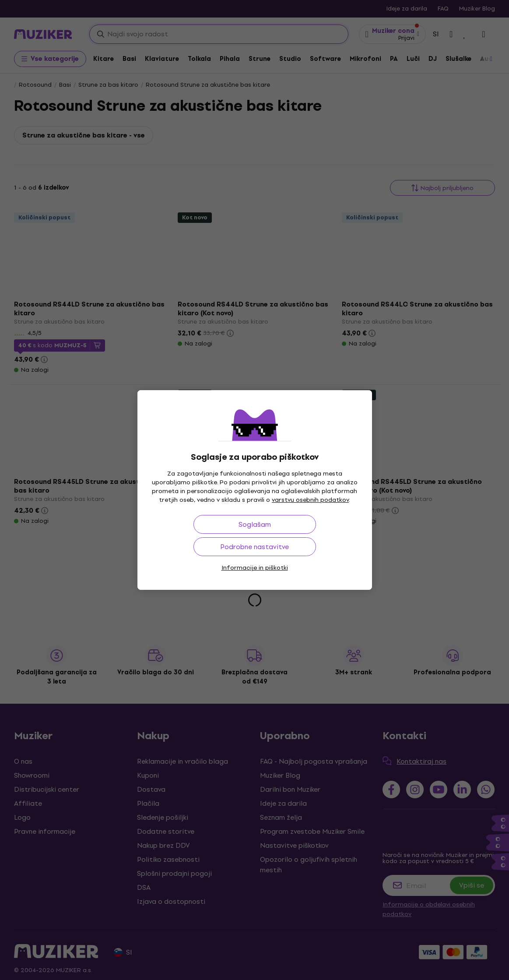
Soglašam (255, 524)
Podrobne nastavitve (255, 547)
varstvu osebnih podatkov (310, 500)
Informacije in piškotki (255, 568)
